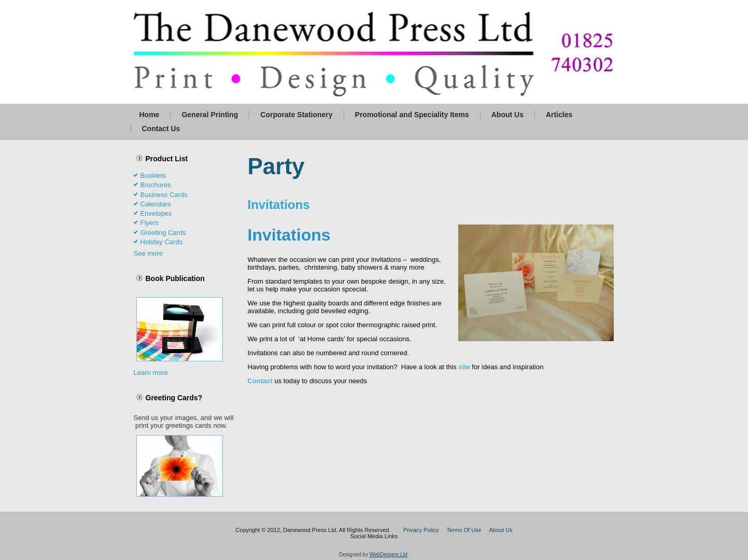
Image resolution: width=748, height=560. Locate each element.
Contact (260, 381)
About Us (507, 115)
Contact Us (161, 129)
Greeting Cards (163, 233)
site (464, 367)
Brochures (156, 185)
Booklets (153, 176)
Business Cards (164, 195)
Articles (559, 115)
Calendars (156, 204)
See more (148, 253)
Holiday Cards (162, 242)
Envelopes (156, 213)
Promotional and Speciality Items (412, 115)
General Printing (210, 115)
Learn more (151, 373)
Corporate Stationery (296, 115)
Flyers (150, 223)
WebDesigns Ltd (389, 555)
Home (150, 115)
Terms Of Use (464, 530)
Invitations (279, 205)
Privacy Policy (421, 530)
